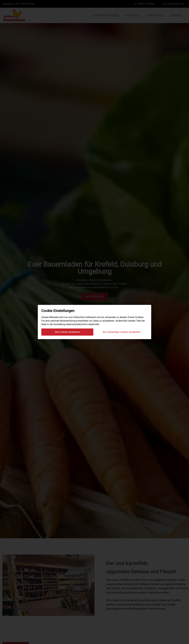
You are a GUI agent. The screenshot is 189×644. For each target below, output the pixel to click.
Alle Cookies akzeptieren (67, 332)
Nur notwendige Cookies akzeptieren (122, 332)
